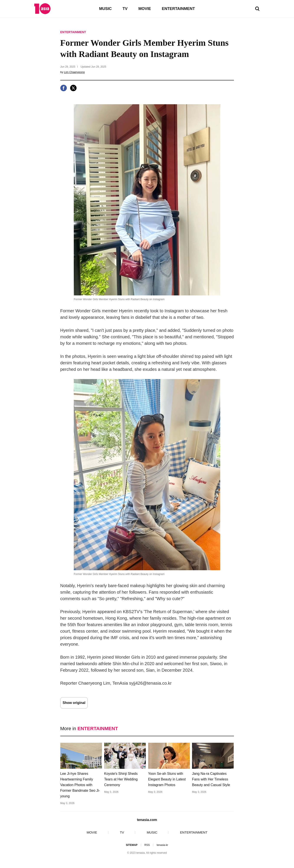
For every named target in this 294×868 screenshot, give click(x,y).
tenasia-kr (162, 845)
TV (125, 9)
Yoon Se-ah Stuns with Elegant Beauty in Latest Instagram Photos (167, 779)
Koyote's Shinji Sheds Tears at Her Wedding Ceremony (121, 779)
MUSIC (105, 9)
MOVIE (145, 9)
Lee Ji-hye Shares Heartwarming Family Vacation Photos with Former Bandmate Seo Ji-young (80, 785)
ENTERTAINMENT (178, 9)
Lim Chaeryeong (74, 72)
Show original (74, 703)
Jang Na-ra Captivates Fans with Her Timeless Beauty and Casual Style (211, 779)
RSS (147, 845)
